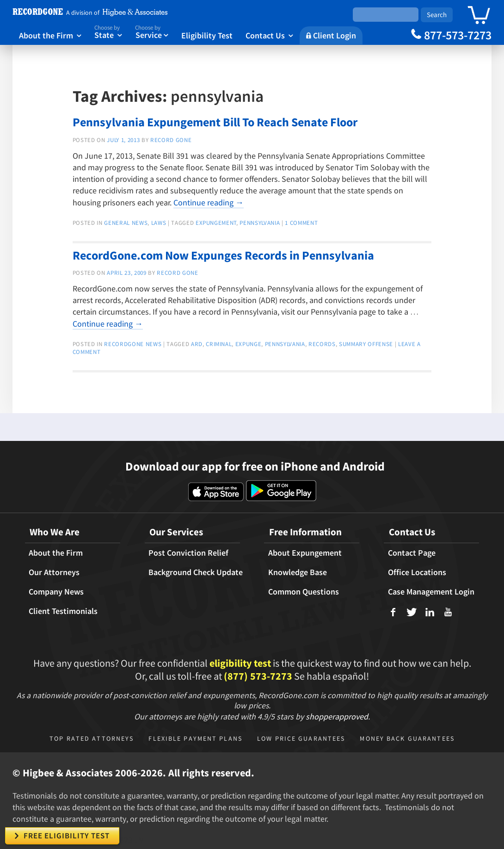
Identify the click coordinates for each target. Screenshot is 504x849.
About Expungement (305, 553)
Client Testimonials (63, 611)
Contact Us (269, 35)
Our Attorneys (54, 572)
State (108, 31)
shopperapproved (337, 716)
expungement (216, 223)
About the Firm (50, 35)
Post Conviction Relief (188, 553)
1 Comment (301, 223)
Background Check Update (196, 572)
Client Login (331, 35)
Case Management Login (431, 592)
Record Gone (171, 140)
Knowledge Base (298, 572)
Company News (56, 592)
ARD (197, 344)
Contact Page (412, 553)
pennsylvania (260, 223)
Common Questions (304, 592)
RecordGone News (133, 344)
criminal (219, 344)
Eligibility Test (207, 35)
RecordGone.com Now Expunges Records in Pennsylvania (223, 255)
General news (126, 223)
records (322, 344)
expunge (249, 344)
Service (152, 31)
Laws (159, 223)
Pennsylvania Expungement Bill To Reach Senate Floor (215, 122)
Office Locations (417, 572)
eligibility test (240, 663)
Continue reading (209, 202)
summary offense (366, 344)
